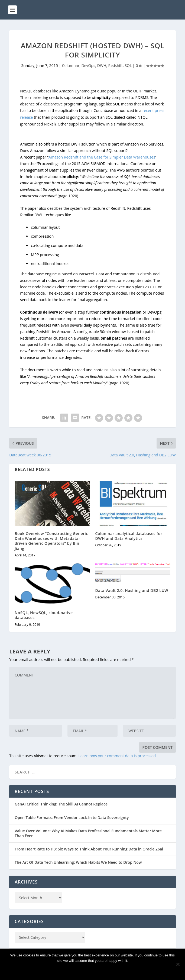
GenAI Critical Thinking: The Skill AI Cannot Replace (61, 804)
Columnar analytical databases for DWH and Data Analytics (129, 536)
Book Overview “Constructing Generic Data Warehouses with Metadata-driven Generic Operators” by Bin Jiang (51, 541)
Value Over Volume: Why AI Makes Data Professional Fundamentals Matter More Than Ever (88, 833)
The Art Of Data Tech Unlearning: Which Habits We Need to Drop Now (78, 862)
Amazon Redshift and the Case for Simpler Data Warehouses (102, 157)
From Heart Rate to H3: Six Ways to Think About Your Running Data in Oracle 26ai (89, 849)
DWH (102, 65)
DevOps (88, 65)
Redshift (116, 65)
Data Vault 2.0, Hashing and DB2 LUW (132, 590)
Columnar (71, 65)
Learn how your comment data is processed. (118, 756)
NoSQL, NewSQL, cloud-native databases (44, 615)
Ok (93, 970)
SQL (128, 65)
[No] (178, 964)
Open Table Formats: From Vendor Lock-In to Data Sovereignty (72, 818)
